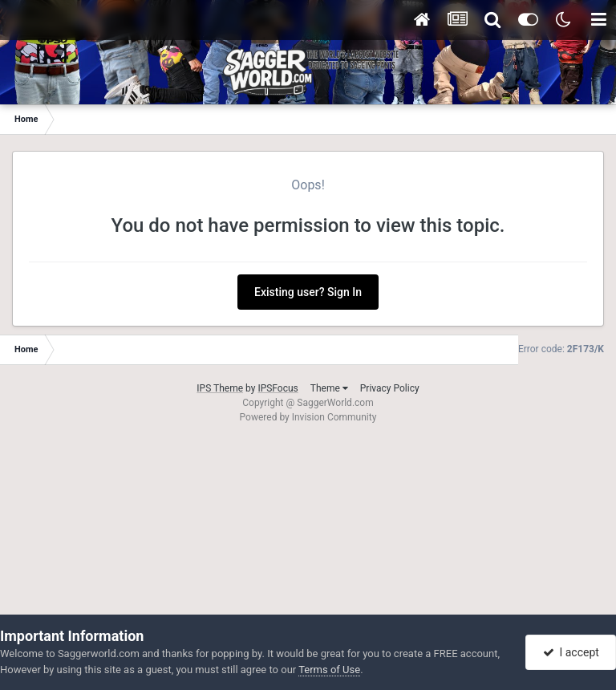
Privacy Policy (390, 388)
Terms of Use (329, 670)
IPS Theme (220, 388)
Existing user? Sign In (308, 292)
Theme (329, 388)
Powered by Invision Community (308, 417)
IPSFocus (278, 388)
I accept (571, 652)
